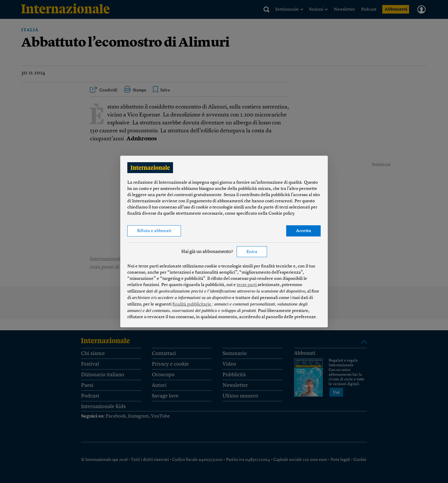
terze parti (247, 285)
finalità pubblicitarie (192, 304)
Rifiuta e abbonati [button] (154, 231)
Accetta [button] (303, 231)
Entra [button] (252, 252)
